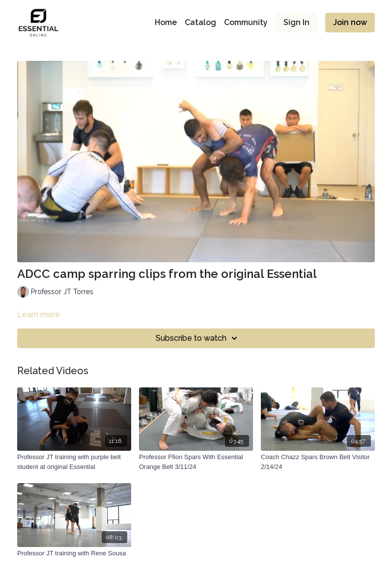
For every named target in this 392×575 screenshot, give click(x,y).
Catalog (200, 22)
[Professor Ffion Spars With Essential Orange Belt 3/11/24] (196, 462)
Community (246, 22)
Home (166, 22)
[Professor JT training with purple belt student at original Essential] (74, 462)
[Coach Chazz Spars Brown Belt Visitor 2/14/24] (318, 462)
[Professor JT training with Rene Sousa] (74, 553)
